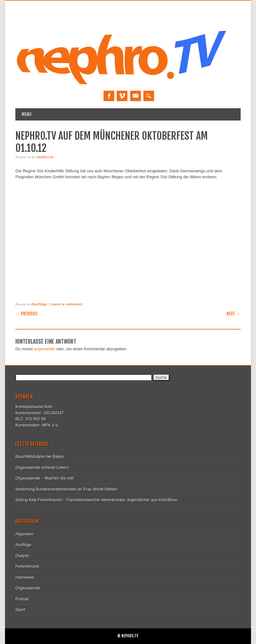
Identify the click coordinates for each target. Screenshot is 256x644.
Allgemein (24, 534)
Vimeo (122, 96)
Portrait (22, 599)
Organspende (28, 588)
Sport (20, 610)
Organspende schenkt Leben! (42, 467)
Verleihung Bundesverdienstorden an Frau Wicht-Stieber (66, 489)
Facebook (109, 96)
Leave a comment (66, 304)
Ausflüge (39, 304)
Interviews (25, 577)
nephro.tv (45, 157)
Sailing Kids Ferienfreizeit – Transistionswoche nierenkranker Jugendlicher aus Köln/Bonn (96, 500)
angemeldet (45, 349)
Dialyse (22, 556)
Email (136, 96)
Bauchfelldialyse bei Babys (40, 456)
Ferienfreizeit (27, 566)
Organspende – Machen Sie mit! (45, 478)
